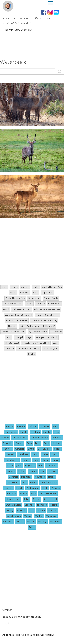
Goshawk (10, 454)
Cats (57, 432)
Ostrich (34, 482)
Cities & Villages (20, 438)
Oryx (24, 482)
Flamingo (7, 449)
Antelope (21, 426)
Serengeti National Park (47, 337)
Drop (29, 443)
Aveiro (13, 293)
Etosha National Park (13, 304)
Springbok (42, 505)
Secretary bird (50, 499)
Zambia (32, 354)
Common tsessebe (39, 438)
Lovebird (52, 471)
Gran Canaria (54, 304)
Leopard (33, 471)
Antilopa (11, 23)
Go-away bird (44, 449)
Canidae (47, 432)
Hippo (54, 454)
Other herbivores (49, 482)
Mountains (40, 477)
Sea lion (36, 499)
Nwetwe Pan (56, 332)
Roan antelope (13, 499)
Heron (35, 454)
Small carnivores (14, 505)
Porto (9, 337)
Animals (9, 426)
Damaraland (34, 298)
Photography (33, 488)
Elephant (57, 443)
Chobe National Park (15, 298)
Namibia (12, 326)
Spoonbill (29, 505)
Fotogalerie (21, 19)
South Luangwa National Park (36, 343)
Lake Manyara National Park (47, 309)
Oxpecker (8, 488)
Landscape (52, 466)
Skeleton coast (12, 343)
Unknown (53, 510)
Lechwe (22, 471)
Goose (57, 449)
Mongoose (26, 477)
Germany (40, 304)
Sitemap (7, 610)
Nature (51, 477)
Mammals (13, 477)
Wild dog (42, 522)
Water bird (51, 516)
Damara (19, 443)
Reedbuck (11, 494)
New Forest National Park (13, 332)
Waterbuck (13, 62)
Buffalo (24, 432)
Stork (31, 510)
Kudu (40, 466)
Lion (43, 471)
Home (6, 19)
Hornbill (26, 460)
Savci (48, 19)
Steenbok (21, 510)
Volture (28, 516)
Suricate (41, 510)
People (20, 488)
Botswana (24, 293)
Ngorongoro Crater (38, 332)
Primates (56, 488)
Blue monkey (11, 432)
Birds (55, 426)
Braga (35, 293)
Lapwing (11, 471)
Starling (10, 510)
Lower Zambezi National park (19, 315)
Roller (27, 499)
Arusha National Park (52, 287)
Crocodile (7, 443)
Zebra (32, 527)
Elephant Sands (51, 298)
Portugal (19, 337)
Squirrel (54, 505)
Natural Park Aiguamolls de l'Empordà (37, 326)
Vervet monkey (14, 516)
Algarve (14, 287)
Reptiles (23, 494)
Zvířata (37, 19)
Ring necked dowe (48, 494)
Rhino (33, 494)
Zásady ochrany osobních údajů (22, 617)
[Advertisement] (13, 45)
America (25, 287)
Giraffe (31, 449)
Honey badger (12, 460)
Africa (4, 287)
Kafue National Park (22, 309)
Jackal (19, 466)
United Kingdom (51, 349)
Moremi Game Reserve (17, 321)
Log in (6, 623)
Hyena (45, 460)
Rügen (29, 337)
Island (6, 309)
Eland (46, 443)
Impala (55, 460)
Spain (56, 343)
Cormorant (57, 438)
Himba (45, 454)
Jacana (10, 466)
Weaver (20, 522)
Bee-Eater (45, 426)
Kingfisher (30, 466)
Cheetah (5, 438)
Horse (36, 460)
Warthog (39, 516)
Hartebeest (23, 454)
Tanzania (10, 349)
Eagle (38, 443)
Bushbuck (35, 432)
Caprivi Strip (48, 293)
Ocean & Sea (13, 482)
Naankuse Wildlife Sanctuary (44, 321)
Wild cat (31, 522)
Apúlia (36, 287)
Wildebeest (55, 522)
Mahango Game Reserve (47, 315)
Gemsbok (20, 449)
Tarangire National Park (28, 349)
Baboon (33, 426)
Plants (45, 488)
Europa (29, 304)
